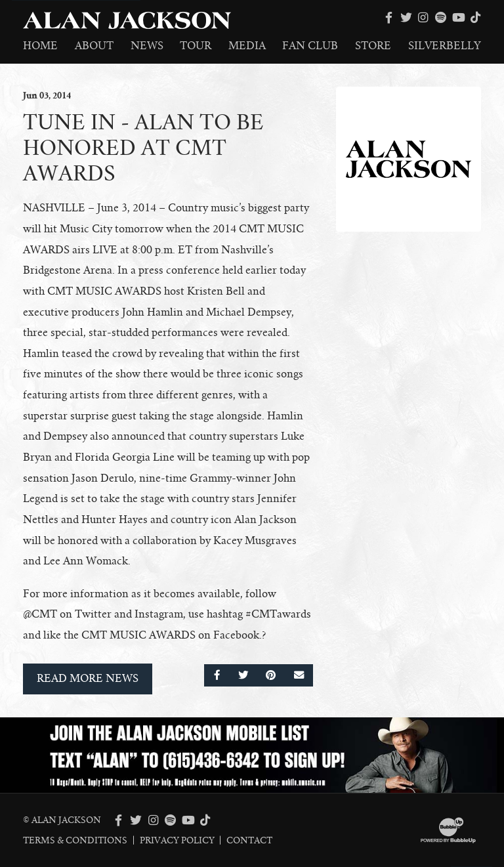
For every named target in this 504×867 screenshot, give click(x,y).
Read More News (88, 679)
